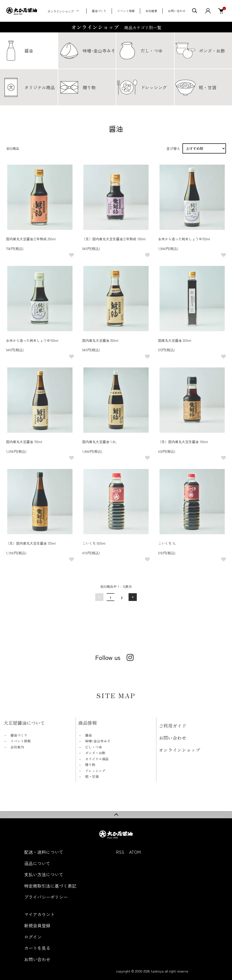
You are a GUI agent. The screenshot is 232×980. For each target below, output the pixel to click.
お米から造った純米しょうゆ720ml (184, 239)
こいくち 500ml (94, 543)
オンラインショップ (61, 11)
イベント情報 (126, 11)
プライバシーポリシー (46, 897)
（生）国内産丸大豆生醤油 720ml (31, 543)
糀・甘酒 (92, 776)
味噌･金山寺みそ (98, 741)
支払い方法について (44, 874)
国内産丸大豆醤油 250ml (100, 340)
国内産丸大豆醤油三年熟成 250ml (31, 239)
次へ (133, 597)
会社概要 (151, 11)
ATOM (135, 852)
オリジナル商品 (97, 759)
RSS (120, 852)
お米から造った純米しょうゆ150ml (32, 340)
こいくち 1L (167, 543)
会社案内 (17, 747)
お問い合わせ (177, 11)
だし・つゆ (94, 747)
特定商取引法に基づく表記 (50, 886)
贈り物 (90, 765)
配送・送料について (44, 852)
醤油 (88, 735)
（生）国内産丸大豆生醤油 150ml (183, 442)
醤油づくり (99, 11)
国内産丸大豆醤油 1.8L (99, 442)
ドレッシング (95, 771)
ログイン (33, 937)
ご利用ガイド (173, 726)
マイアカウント (39, 914)
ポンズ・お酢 (95, 753)
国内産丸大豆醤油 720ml (24, 442)
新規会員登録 (37, 925)
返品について (37, 863)
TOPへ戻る (116, 815)
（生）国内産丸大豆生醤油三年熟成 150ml (114, 239)
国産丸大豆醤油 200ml (175, 340)
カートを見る (37, 948)
